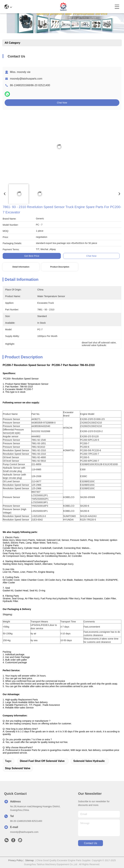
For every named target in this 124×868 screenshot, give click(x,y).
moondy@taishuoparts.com (26, 79)
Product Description (60, 267)
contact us (90, 843)
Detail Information (21, 267)
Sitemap (29, 860)
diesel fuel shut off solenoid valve (42, 761)
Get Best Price (32, 256)
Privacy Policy (15, 860)
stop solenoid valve (18, 768)
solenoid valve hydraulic (89, 761)
